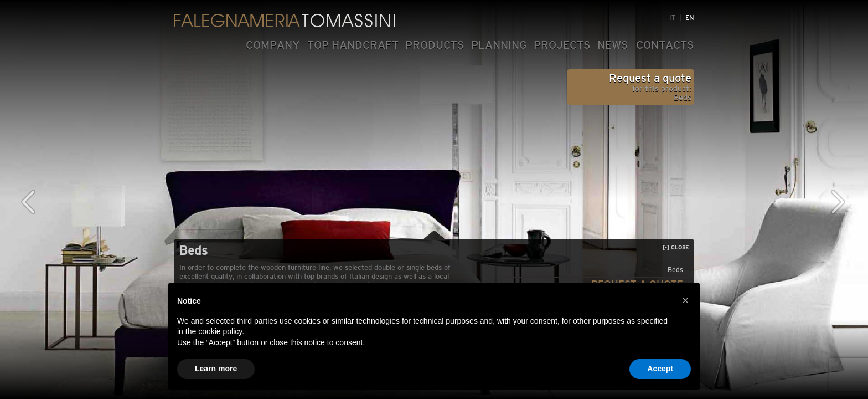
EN (690, 18)
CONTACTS (665, 45)
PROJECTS (562, 45)
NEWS (613, 45)
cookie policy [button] (220, 331)
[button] (685, 300)
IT (672, 18)
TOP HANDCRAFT (353, 45)
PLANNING (499, 45)
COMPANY (273, 45)
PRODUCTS (435, 45)
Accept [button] (660, 369)
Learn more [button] (216, 369)
